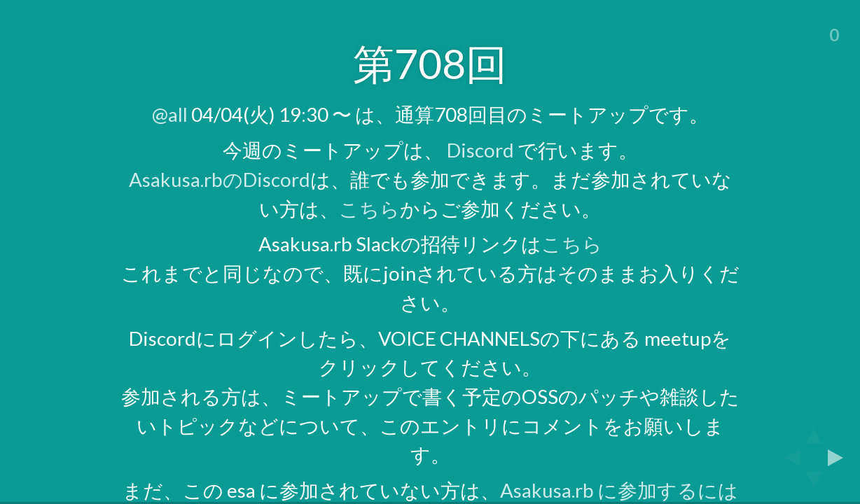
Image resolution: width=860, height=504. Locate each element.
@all (170, 114)
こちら (369, 209)
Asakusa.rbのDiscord (220, 180)
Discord (480, 150)
